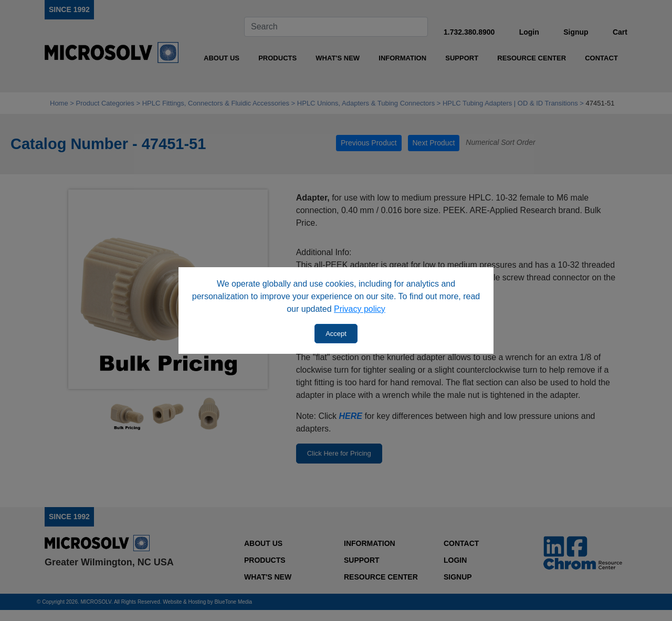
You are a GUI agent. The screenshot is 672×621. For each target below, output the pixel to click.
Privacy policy (360, 309)
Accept (336, 334)
